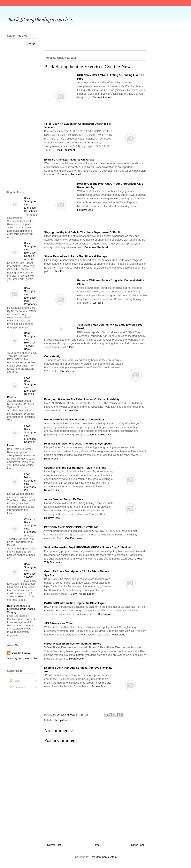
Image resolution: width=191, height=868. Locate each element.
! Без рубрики (62, 720)
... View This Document (81, 594)
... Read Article (75, 659)
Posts (15, 681)
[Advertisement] (24, 119)
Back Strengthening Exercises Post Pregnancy (30, 296)
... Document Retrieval (68, 174)
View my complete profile (22, 658)
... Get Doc (96, 303)
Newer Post (54, 845)
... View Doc (58, 271)
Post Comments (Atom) (104, 857)
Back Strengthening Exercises (40, 20)
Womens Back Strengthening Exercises (30, 525)
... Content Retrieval (101, 97)
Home (96, 845)
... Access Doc (70, 410)
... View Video (117, 635)
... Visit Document (64, 150)
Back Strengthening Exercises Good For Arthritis (30, 251)
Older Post (137, 845)
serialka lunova (21, 653)
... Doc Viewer (66, 371)
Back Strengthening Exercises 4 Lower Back (30, 341)
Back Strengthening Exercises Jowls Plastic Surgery (21, 609)
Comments (18, 687)
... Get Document (72, 538)
